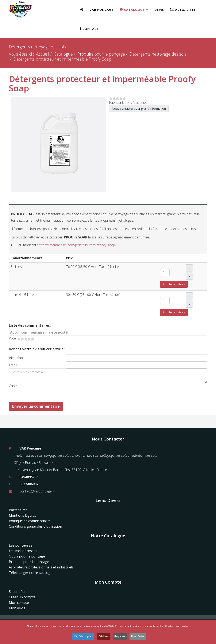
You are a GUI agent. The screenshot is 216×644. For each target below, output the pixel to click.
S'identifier (17, 592)
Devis (159, 9)
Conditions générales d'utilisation (35, 526)
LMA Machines (136, 102)
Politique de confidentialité (30, 521)
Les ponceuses (21, 545)
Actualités (183, 9)
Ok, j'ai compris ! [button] (83, 637)
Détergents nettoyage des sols (158, 54)
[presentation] (74, 391)
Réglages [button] (120, 637)
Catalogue (132, 9)
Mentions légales (22, 515)
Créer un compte (22, 597)
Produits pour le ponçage (101, 54)
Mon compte (19, 603)
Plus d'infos (138, 637)
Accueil (43, 54)
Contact (90, 29)
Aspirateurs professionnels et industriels (41, 567)
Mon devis (17, 608)
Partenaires (18, 510)
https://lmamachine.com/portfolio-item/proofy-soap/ (77, 245)
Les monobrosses (23, 551)
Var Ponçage (102, 9)
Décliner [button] (104, 637)
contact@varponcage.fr (37, 491)
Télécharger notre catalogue (32, 573)
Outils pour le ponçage (27, 556)
